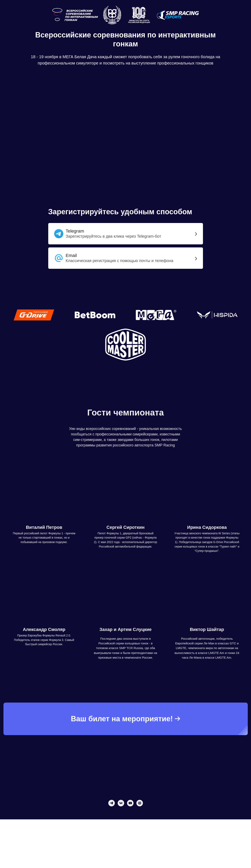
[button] (126, 261)
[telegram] (112, 803)
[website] (140, 803)
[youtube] (130, 803)
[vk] (121, 803)
